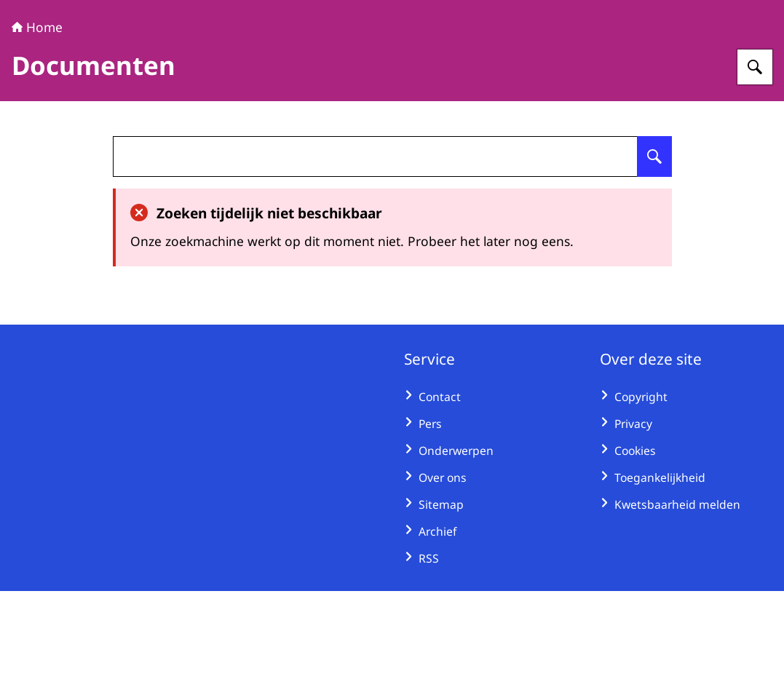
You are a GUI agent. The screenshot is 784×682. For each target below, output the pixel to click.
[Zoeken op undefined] (654, 247)
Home (37, 118)
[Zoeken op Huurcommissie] (755, 158)
